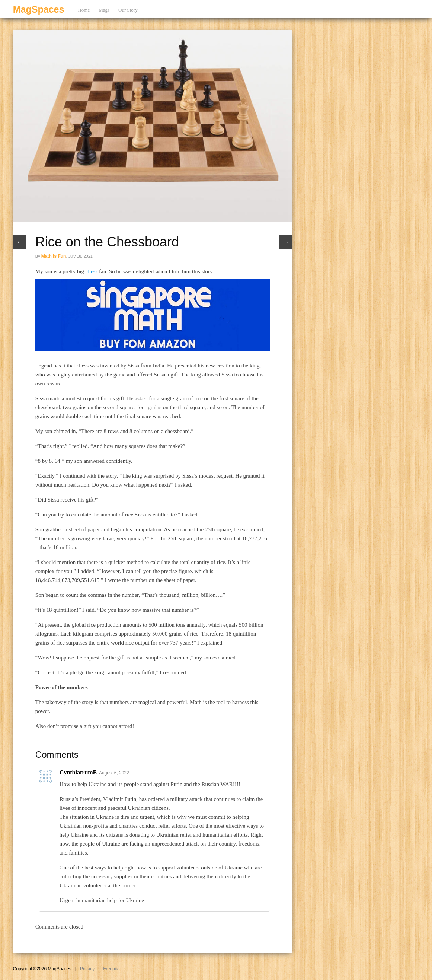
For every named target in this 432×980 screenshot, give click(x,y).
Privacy (87, 969)
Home (84, 10)
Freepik (111, 969)
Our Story (128, 10)
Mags (104, 10)
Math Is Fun (54, 256)
